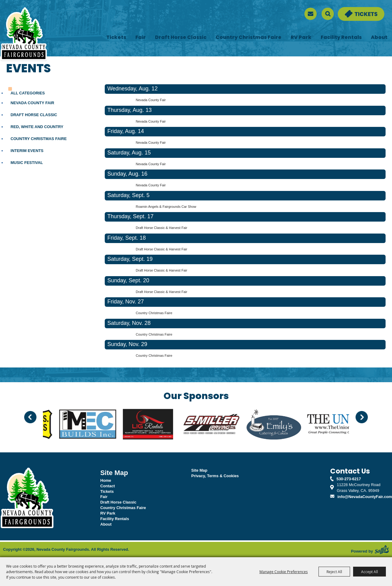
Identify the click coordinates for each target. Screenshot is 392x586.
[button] (30, 417)
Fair (141, 38)
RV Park (301, 38)
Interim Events (27, 151)
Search (328, 14)
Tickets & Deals (352, 10)
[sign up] (311, 14)
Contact (107, 486)
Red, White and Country (37, 127)
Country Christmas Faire (249, 38)
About (379, 38)
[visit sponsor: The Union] (344, 425)
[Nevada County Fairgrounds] (24, 35)
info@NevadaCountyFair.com (365, 497)
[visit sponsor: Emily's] (280, 425)
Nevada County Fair (32, 103)
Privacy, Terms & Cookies (215, 476)
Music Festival (27, 163)
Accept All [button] (369, 572)
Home (106, 480)
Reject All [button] (334, 572)
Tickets (116, 38)
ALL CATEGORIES (28, 93)
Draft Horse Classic (181, 38)
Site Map (199, 470)
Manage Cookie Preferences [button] (284, 572)
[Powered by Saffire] (382, 550)
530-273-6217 (349, 479)
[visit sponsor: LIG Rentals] (154, 425)
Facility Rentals (341, 38)
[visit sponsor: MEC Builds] (94, 425)
